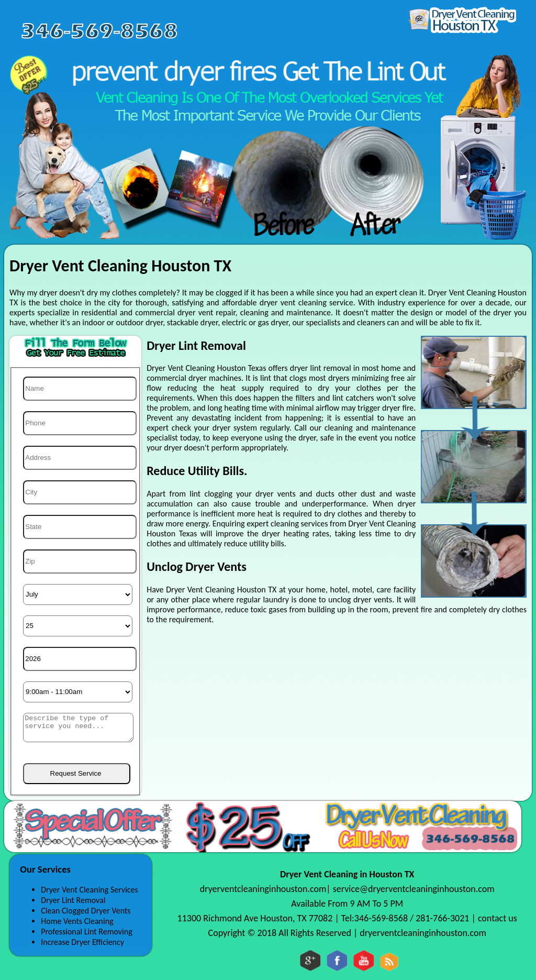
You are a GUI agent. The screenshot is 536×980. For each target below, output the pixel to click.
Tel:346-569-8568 (376, 918)
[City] (80, 492)
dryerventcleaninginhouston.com (263, 889)
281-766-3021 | (447, 918)
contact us (498, 918)
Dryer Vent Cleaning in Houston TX (347, 874)
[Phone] (80, 423)
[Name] (80, 389)
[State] (80, 527)
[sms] (78, 728)
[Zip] (80, 561)
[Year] (80, 659)
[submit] (77, 774)
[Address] (80, 458)
